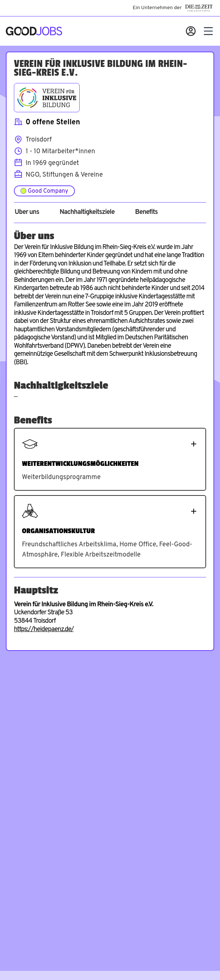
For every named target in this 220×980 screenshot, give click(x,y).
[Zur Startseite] (34, 31)
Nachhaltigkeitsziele (87, 212)
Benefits (146, 212)
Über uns (27, 212)
